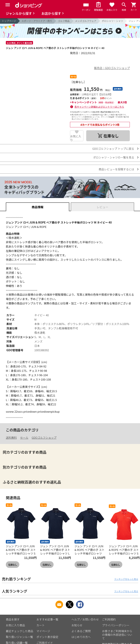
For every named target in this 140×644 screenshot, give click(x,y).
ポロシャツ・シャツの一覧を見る (114, 157)
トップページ (9, 21)
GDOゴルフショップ (44, 438)
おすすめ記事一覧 (47, 619)
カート (41, 625)
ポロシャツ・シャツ (112, 21)
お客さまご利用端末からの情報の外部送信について (117, 635)
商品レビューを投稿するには (116, 169)
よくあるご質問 (81, 631)
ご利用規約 (109, 619)
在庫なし (13, 565)
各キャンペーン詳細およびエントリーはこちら (99, 107)
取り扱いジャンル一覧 (19, 637)
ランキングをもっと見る (126, 579)
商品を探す (13, 619)
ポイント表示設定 (47, 637)
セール (24, 438)
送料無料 (11, 438)
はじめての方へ (81, 637)
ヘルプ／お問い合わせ (85, 619)
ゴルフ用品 (64, 21)
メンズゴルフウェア (86, 21)
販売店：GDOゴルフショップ (112, 68)
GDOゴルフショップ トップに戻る (113, 149)
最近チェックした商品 (20, 631)
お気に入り (76, 138)
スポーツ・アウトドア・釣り (37, 21)
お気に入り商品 (15, 625)
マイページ (43, 631)
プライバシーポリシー (116, 625)
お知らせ (77, 625)
